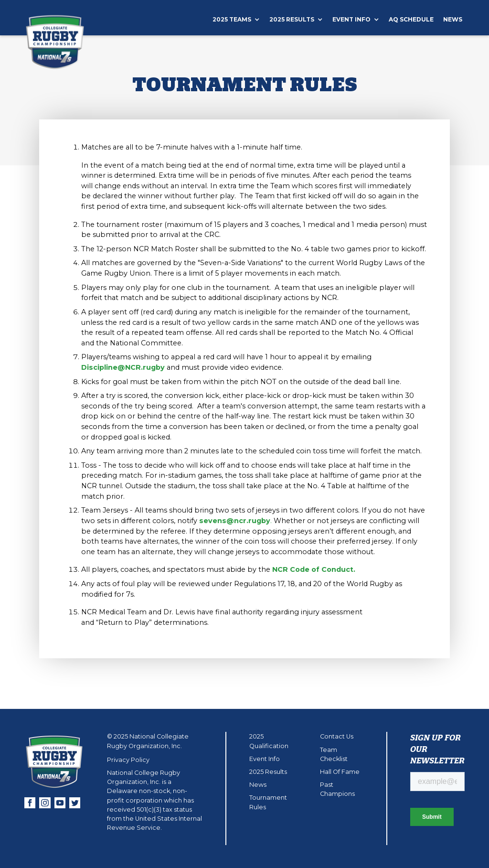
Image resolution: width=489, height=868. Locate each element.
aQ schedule (411, 19)
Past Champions (337, 789)
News (453, 19)
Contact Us (337, 736)
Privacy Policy (128, 760)
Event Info (265, 759)
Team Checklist (334, 754)
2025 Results (268, 772)
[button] (241, 20)
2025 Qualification (269, 741)
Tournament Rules (268, 802)
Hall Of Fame (340, 772)
